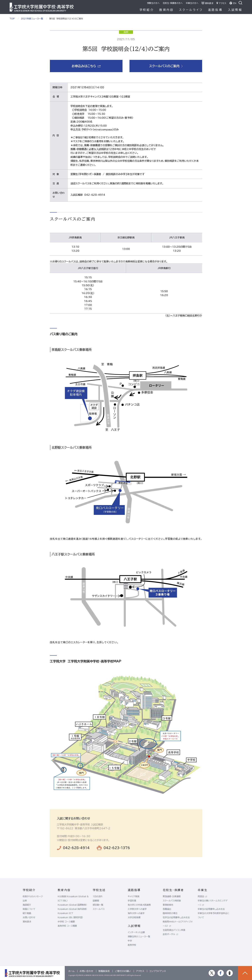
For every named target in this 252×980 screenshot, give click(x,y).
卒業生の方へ (192, 3)
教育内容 (167, 10)
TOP (12, 19)
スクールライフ (191, 10)
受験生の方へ (153, 3)
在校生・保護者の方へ (173, 3)
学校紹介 (147, 10)
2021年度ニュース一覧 (32, 19)
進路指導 (215, 10)
